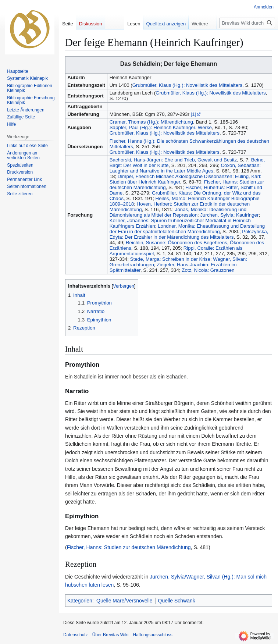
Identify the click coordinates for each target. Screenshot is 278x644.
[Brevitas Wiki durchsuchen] (247, 23)
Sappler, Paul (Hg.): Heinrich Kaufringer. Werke (161, 127)
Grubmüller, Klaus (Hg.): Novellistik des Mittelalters (187, 85)
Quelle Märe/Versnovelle (124, 601)
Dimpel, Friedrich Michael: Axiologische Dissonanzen (175, 176)
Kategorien (80, 601)
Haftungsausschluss (152, 635)
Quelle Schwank (177, 601)
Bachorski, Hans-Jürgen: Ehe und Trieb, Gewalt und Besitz (173, 160)
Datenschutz (76, 635)
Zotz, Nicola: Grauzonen (208, 270)
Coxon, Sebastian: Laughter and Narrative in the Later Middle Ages (185, 168)
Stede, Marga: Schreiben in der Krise (170, 259)
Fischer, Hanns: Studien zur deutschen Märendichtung (129, 547)
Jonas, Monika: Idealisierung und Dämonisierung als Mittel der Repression (178, 212)
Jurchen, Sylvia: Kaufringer (229, 215)
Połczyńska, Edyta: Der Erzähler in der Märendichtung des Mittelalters (189, 234)
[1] (194, 114)
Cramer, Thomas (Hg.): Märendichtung (151, 122)
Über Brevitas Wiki (111, 635)
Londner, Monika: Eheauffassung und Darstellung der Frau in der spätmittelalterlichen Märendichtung (187, 229)
